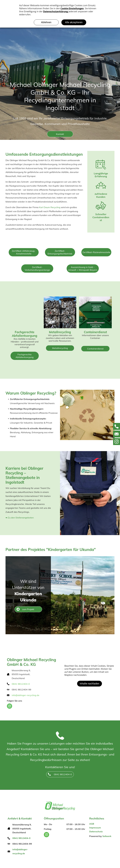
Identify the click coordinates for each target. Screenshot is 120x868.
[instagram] (10, 706)
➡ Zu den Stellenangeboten (20, 518)
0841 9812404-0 (21, 684)
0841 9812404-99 (21, 690)
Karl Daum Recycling (50, 207)
